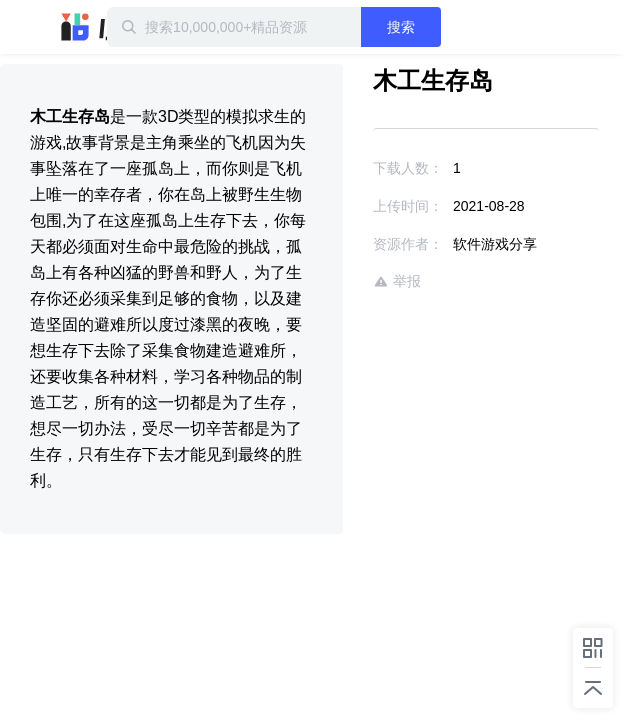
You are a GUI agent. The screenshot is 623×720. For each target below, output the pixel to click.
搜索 (439, 27)
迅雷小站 (105, 27)
